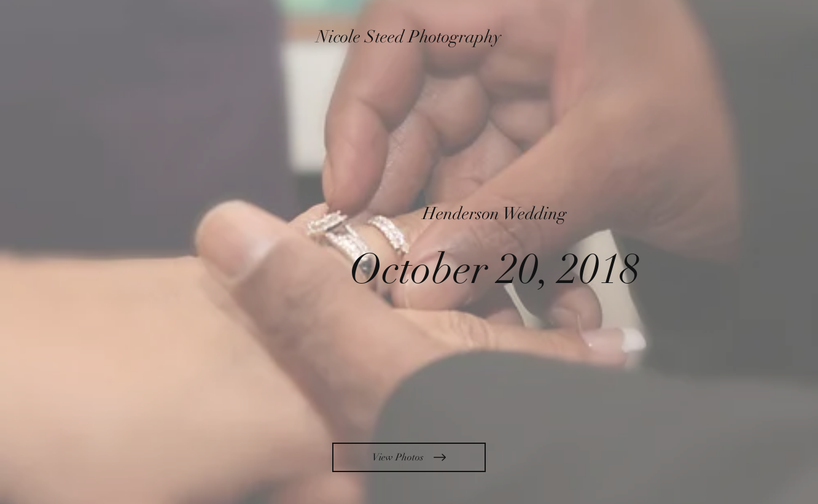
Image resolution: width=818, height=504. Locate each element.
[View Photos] (409, 457)
